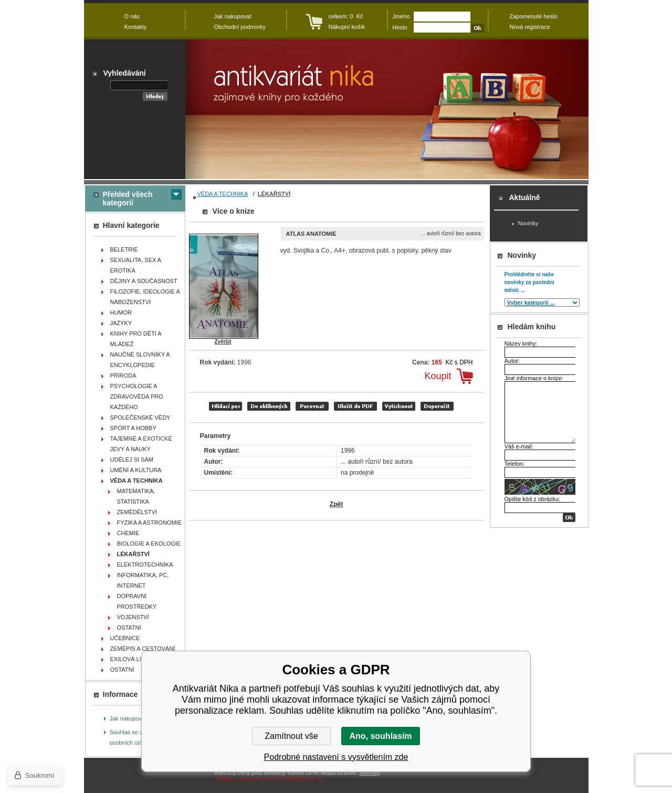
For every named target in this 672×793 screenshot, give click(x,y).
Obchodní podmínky (240, 27)
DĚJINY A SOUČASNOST (144, 281)
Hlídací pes (225, 406)
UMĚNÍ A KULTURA (136, 470)
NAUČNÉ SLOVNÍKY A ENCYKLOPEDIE (140, 360)
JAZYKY (121, 323)
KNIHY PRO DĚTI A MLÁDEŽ (136, 339)
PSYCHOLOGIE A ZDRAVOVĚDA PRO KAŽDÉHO (137, 396)
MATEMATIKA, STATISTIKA (136, 496)
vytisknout (399, 406)
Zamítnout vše (291, 736)
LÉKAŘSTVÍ (274, 194)
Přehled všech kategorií (128, 199)
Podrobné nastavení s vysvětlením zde (336, 757)
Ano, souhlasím (380, 736)
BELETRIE (124, 249)
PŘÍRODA (123, 375)
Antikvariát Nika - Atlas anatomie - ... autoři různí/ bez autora (387, 109)
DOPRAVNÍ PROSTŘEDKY (137, 601)
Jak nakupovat (128, 718)
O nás (132, 16)
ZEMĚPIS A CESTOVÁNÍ (143, 649)
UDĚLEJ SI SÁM (132, 460)
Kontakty (136, 27)
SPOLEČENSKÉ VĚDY (140, 418)
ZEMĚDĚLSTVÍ (137, 512)
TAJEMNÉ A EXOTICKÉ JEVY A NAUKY (141, 444)
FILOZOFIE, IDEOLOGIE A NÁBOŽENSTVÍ (145, 297)
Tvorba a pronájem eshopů (249, 779)
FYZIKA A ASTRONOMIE (149, 523)
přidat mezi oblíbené (269, 406)
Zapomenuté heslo (534, 16)
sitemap (369, 773)
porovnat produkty (312, 406)
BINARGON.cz (304, 779)
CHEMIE (128, 533)
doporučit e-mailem (437, 406)
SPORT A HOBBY (133, 428)
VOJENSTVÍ (133, 617)
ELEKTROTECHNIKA (145, 565)
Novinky (528, 223)
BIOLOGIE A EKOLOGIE (149, 544)
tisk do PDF (355, 406)
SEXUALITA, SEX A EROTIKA (136, 265)
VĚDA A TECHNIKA (223, 194)
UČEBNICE (125, 638)
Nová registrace (530, 27)
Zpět (336, 504)
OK (569, 518)
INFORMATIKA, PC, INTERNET (143, 580)
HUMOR (121, 312)
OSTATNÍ (129, 628)
